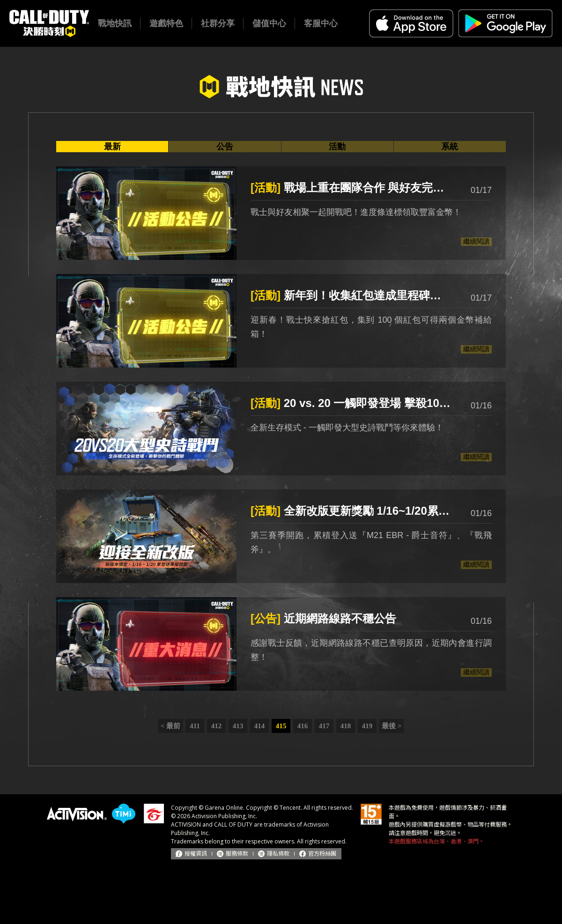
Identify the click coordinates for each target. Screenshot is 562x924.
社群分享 (218, 23)
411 (195, 726)
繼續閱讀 (476, 241)
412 (217, 726)
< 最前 (170, 726)
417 (324, 726)
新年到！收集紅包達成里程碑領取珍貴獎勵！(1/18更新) (351, 295)
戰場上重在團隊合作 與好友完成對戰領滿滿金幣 (351, 188)
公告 (225, 147)
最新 (112, 147)
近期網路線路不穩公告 (323, 618)
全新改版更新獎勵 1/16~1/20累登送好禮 (351, 511)
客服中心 (321, 23)
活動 (337, 147)
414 (260, 726)
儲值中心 (269, 23)
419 (367, 726)
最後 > (392, 726)
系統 (450, 147)
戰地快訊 (115, 23)
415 (281, 726)
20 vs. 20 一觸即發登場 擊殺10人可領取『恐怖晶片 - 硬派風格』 (351, 403)
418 (346, 726)
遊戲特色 (166, 23)
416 (303, 726)
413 (238, 726)
